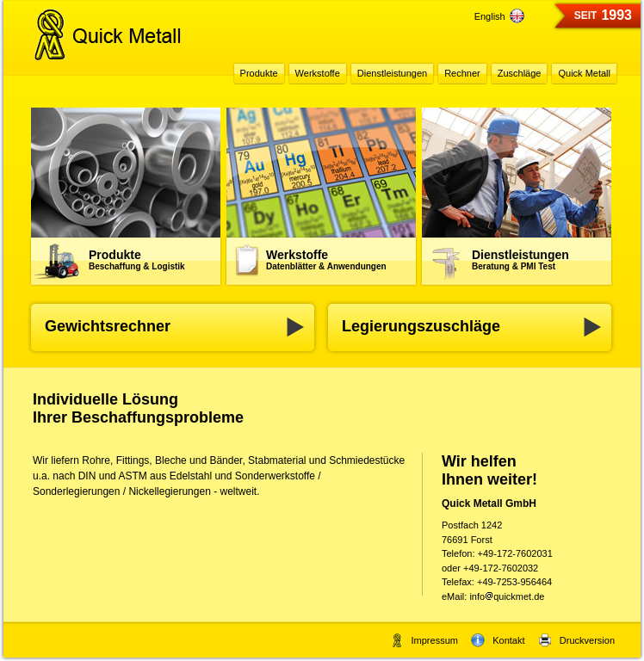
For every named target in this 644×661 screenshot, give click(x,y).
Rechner (462, 73)
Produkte (137, 259)
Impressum (424, 640)
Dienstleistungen (520, 259)
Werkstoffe (326, 259)
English (499, 16)
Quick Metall (584, 73)
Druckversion (576, 640)
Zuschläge (520, 73)
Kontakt (498, 640)
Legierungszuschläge (421, 326)
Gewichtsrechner (108, 326)
